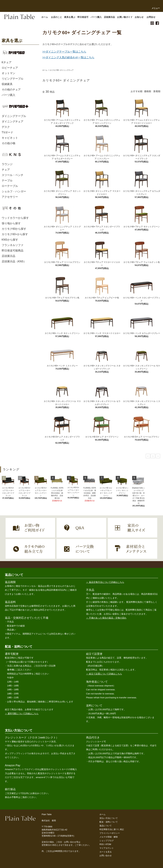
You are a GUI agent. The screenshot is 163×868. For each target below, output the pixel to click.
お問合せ (151, 17)
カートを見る (106, 852)
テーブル (7, 180)
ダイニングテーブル (14, 116)
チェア (6, 170)
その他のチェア (11, 90)
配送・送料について (109, 822)
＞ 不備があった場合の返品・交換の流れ (106, 618)
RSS (102, 844)
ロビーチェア (10, 68)
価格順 (148, 91)
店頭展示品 (110, 17)
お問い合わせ (106, 856)
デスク (6, 127)
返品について (106, 826)
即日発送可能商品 (13, 251)
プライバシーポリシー (110, 833)
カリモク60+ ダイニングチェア (62, 70)
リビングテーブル (13, 79)
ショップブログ (107, 841)
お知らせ (140, 17)
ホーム (45, 70)
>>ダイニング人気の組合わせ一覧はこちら (68, 57)
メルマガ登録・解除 (109, 837)
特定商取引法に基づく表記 (112, 829)
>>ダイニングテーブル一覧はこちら (64, 52)
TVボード (7, 132)
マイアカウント (107, 848)
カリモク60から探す (14, 229)
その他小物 (8, 143)
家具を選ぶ (71, 17)
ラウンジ (7, 164)
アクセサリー (10, 197)
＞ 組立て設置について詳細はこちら (104, 674)
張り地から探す (11, 223)
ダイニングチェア (13, 121)
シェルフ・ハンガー (14, 191)
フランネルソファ (13, 245)
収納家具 (7, 84)
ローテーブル (10, 186)
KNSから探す (10, 240)
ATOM (108, 844)
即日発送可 (84, 17)
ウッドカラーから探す (15, 218)
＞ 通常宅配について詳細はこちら (22, 714)
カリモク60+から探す (15, 234)
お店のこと (58, 17)
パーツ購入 (97, 17)
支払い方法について (109, 818)
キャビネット (10, 138)
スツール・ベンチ (13, 175)
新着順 (157, 91)
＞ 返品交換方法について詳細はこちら (105, 582)
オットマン (8, 73)
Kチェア (7, 62)
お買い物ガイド (126, 17)
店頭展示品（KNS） (14, 261)
